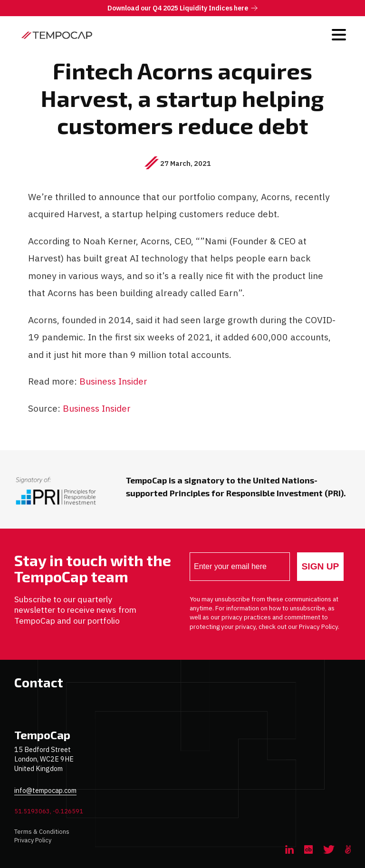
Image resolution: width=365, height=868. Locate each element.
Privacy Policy (33, 840)
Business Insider (113, 381)
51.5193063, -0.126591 (49, 811)
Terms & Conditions (42, 832)
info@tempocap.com (45, 790)
